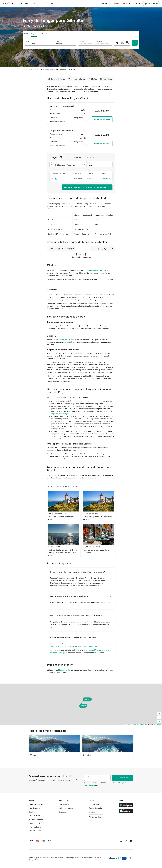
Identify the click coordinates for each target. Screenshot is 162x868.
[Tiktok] (126, 841)
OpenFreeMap (134, 725)
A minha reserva (104, 3)
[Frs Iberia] (62, 179)
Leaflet (127, 725)
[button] (63, 249)
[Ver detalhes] (76, 780)
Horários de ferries (36, 819)
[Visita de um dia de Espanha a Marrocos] (98, 541)
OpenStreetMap (157, 725)
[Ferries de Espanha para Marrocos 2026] (64, 506)
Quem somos (64, 804)
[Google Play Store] (126, 805)
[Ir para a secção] (56, 79)
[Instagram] (121, 841)
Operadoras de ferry (37, 823)
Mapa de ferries (64, 670)
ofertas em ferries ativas (93, 270)
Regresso (34, 34)
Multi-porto (44, 34)
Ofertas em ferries (29, 3)
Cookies (61, 858)
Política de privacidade (73, 858)
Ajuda (117, 3)
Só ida (26, 34)
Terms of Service (90, 785)
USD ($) (138, 3)
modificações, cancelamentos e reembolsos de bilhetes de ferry (74, 646)
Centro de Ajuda (95, 808)
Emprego (62, 812)
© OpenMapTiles (142, 725)
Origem (28, 41)
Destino (57, 41)
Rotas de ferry (48, 69)
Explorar (55, 3)
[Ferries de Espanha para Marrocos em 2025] (98, 506)
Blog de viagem (35, 808)
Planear (45, 3)
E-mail (88, 776)
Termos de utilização (50, 858)
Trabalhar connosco (66, 808)
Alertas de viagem (96, 817)
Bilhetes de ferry (34, 69)
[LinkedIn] (131, 841)
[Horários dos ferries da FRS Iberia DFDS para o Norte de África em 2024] (64, 541)
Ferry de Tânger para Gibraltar (66, 69)
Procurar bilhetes (102, 119)
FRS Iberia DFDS (64, 340)
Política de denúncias (89, 858)
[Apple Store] (126, 811)
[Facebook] (116, 841)
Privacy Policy (123, 783)
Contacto (93, 812)
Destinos (32, 812)
